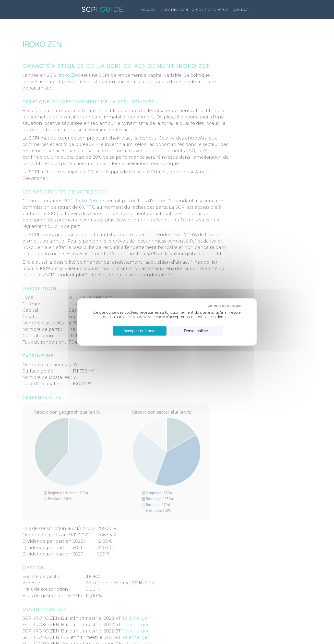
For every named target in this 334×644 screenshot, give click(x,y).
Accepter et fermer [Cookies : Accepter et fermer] (140, 331)
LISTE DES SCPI (174, 10)
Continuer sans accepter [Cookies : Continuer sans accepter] (225, 305)
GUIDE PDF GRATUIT (210, 10)
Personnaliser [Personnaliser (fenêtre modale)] (196, 331)
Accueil (149, 10)
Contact (241, 10)
